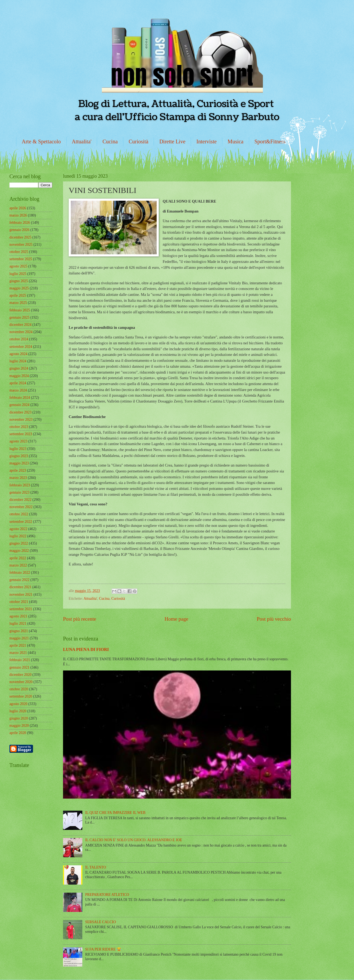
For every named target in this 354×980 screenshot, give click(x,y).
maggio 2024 (19, 376)
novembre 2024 (21, 332)
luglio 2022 (18, 536)
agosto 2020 (18, 704)
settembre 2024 (21, 347)
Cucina (110, 141)
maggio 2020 (19, 726)
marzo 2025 (18, 303)
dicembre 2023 (20, 412)
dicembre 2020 (20, 675)
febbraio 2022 (20, 573)
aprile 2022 (18, 558)
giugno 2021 (19, 631)
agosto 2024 (18, 354)
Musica (236, 141)
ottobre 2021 (19, 602)
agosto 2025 (18, 266)
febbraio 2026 (20, 223)
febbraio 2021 (20, 660)
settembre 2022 (21, 522)
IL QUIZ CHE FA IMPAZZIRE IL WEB (115, 813)
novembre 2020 (21, 682)
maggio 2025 (19, 288)
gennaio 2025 (19, 317)
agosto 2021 (18, 616)
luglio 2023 (18, 449)
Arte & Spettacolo (41, 141)
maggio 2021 (19, 638)
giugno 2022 (19, 543)
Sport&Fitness (270, 141)
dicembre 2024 (20, 325)
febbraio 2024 (20, 398)
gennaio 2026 (19, 230)
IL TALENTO (96, 867)
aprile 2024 (18, 383)
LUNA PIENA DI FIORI (86, 649)
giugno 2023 (19, 456)
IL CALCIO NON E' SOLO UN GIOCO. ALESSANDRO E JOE (134, 840)
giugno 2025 (19, 281)
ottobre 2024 (19, 339)
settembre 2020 (21, 696)
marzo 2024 (18, 390)
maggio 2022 (19, 551)
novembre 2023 (21, 420)
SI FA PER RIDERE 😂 (103, 949)
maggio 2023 (19, 463)
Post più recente (80, 619)
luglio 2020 (18, 711)
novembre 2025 (21, 245)
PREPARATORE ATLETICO (107, 895)
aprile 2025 (18, 295)
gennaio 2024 (19, 405)
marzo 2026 (18, 215)
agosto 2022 (18, 529)
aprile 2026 (18, 208)
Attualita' (82, 141)
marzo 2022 (18, 565)
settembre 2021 (21, 609)
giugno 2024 (19, 368)
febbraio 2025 (20, 310)
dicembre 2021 (20, 587)
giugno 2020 (19, 718)
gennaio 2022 (19, 580)
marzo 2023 (18, 478)
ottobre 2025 (19, 252)
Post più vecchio (274, 619)
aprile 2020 (18, 733)
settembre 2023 (21, 434)
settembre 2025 (21, 259)
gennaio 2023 (19, 492)
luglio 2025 (18, 274)
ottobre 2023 (19, 427)
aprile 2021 (18, 645)
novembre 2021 (21, 595)
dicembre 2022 (20, 500)
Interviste (206, 141)
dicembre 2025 (20, 237)
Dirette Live (172, 141)
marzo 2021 (18, 653)
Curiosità (139, 141)
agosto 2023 (18, 441)
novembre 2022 (21, 507)
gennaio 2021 (19, 667)
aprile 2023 (18, 470)
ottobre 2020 (19, 689)
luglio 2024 (18, 361)
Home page (176, 619)
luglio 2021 (18, 623)
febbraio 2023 (20, 485)
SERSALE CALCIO (101, 922)
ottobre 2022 (19, 514)
